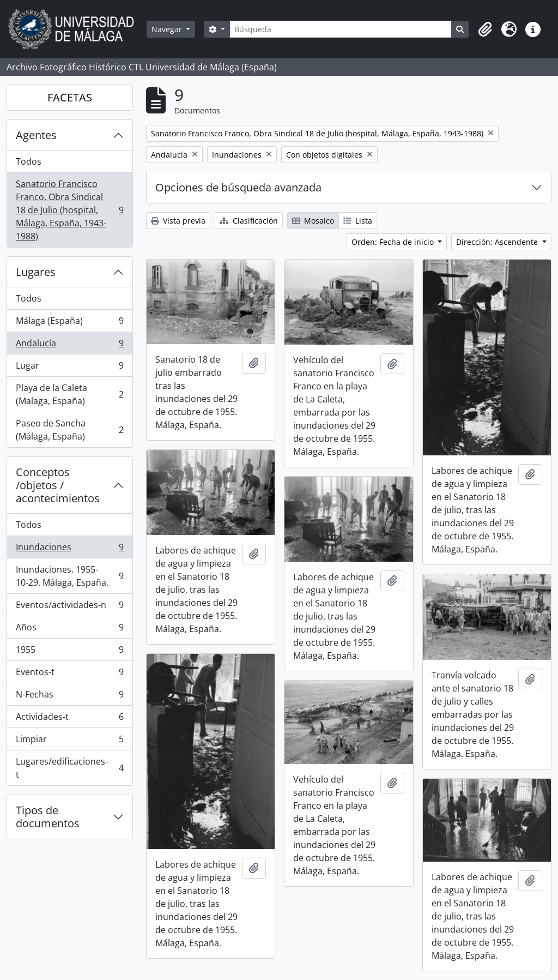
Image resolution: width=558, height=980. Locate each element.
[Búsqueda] (341, 29)
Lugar (69, 368)
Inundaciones (69, 549)
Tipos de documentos (48, 817)
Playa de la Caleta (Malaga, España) (69, 394)
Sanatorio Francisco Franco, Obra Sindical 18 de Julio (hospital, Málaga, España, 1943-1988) (69, 210)
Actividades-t (69, 719)
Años (69, 630)
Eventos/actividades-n (69, 607)
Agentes (36, 135)
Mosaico (313, 221)
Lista (358, 221)
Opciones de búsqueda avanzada (238, 187)
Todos (29, 161)
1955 (69, 652)
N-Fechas (69, 697)
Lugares (36, 272)
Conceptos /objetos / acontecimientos (58, 485)
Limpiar (69, 741)
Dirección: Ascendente (498, 242)
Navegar (168, 29)
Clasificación (249, 221)
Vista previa (178, 221)
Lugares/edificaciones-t (69, 768)
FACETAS (70, 97)
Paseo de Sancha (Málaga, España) (69, 430)
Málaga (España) (69, 323)
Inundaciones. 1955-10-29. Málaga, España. (69, 576)
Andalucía (69, 345)
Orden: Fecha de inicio (394, 242)
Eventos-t (69, 674)
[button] (485, 29)
